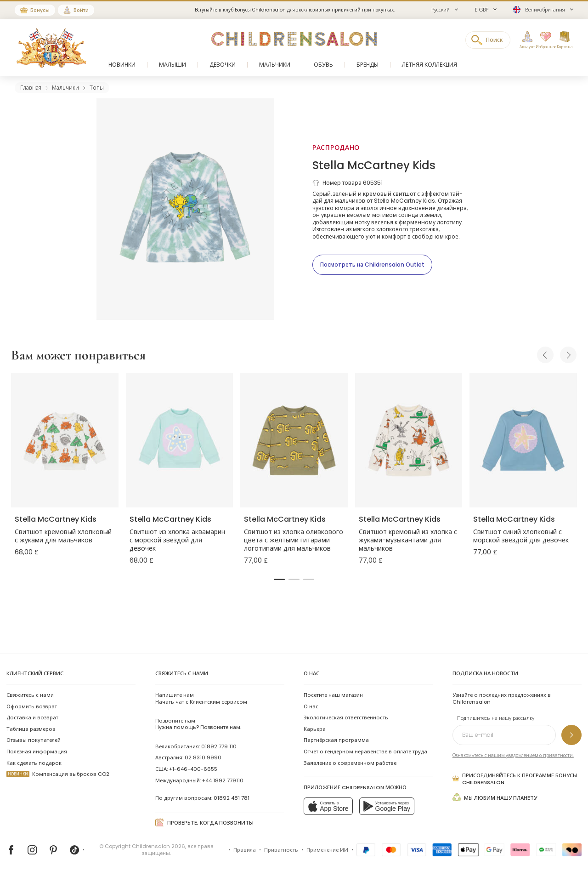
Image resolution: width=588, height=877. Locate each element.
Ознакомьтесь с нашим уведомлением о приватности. (513, 755)
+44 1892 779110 (223, 780)
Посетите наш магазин (333, 695)
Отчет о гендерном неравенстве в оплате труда (365, 752)
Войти (81, 10)
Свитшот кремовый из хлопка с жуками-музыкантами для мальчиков (408, 540)
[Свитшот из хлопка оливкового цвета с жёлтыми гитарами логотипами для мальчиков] (294, 440)
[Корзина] (565, 40)
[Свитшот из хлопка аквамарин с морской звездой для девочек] (180, 440)
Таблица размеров (31, 729)
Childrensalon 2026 (158, 846)
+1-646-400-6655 (193, 769)
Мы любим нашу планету (495, 797)
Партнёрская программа (336, 740)
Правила (245, 850)
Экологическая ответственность (346, 718)
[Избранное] (543, 40)
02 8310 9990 (203, 757)
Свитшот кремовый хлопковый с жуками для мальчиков (63, 536)
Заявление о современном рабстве (350, 763)
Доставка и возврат (32, 718)
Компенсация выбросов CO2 (58, 774)
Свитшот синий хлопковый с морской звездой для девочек (521, 536)
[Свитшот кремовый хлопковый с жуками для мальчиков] (65, 440)
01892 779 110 (219, 746)
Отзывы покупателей (34, 740)
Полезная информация (37, 752)
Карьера (315, 729)
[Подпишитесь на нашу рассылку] (571, 735)
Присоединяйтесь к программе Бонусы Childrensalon (515, 779)
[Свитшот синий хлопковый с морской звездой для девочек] (523, 440)
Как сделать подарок (34, 763)
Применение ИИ (327, 850)
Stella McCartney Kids (374, 165)
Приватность (281, 850)
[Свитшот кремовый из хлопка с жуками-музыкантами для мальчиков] (409, 440)
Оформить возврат (32, 706)
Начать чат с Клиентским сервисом (201, 698)
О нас (311, 706)
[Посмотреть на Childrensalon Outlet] (372, 265)
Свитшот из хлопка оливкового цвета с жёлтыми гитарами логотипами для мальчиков (294, 540)
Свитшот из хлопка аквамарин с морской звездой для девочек (177, 540)
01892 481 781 (232, 798)
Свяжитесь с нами (30, 695)
